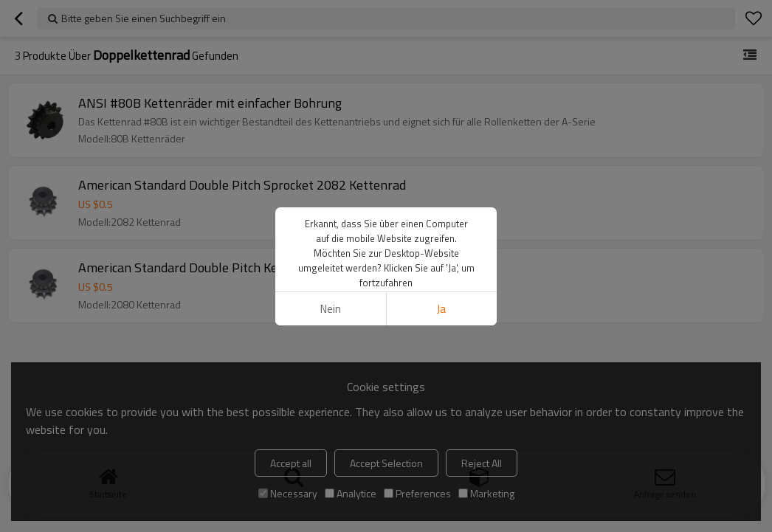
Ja (441, 309)
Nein (331, 309)
